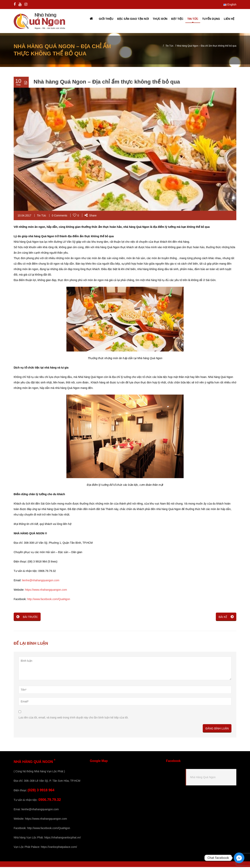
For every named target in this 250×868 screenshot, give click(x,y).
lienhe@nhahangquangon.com (41, 581)
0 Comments (59, 216)
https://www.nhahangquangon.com (46, 591)
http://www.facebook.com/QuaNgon (49, 600)
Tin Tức (169, 47)
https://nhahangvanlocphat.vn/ (63, 838)
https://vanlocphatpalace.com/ (59, 848)
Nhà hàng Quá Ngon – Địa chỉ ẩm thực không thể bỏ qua (107, 83)
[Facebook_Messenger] (239, 858)
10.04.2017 (24, 216)
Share (91, 216)
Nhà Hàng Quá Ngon (203, 778)
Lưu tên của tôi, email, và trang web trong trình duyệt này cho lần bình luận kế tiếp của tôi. (74, 718)
